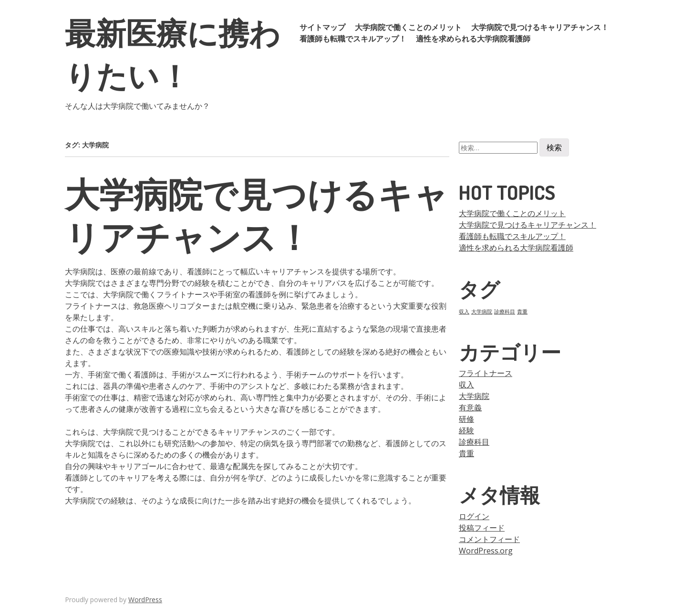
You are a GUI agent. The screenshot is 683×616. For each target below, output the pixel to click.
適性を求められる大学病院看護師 (473, 39)
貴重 (466, 453)
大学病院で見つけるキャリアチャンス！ (540, 27)
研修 (466, 419)
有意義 (470, 407)
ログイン (474, 516)
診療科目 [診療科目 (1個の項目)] (505, 312)
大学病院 (474, 396)
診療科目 (474, 442)
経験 (466, 430)
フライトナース (486, 373)
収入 (466, 385)
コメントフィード (489, 539)
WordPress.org (486, 551)
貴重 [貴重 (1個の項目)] (522, 312)
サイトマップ (322, 27)
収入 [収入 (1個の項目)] (464, 312)
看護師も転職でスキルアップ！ (353, 39)
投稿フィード (482, 528)
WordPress (145, 600)
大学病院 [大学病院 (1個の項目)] (482, 312)
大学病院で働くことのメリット (408, 27)
